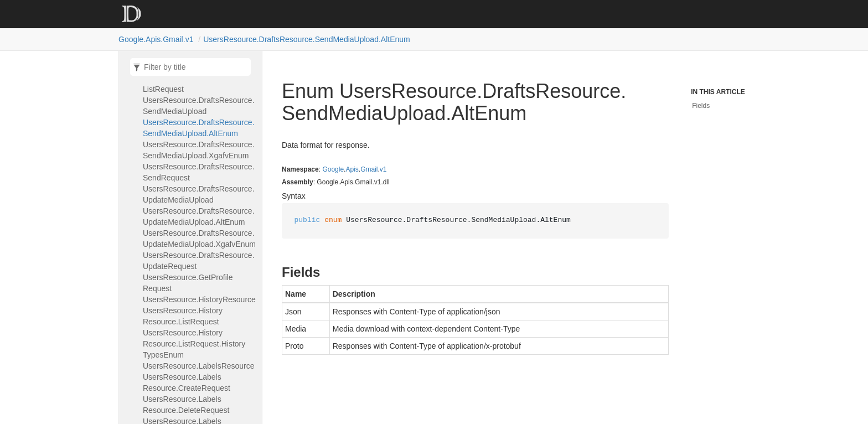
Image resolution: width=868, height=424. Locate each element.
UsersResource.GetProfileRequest (188, 283)
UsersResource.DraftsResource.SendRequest (199, 172)
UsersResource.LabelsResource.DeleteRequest (186, 405)
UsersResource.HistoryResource (199, 299)
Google (333, 169)
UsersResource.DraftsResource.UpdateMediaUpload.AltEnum (199, 216)
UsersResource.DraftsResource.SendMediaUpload (199, 106)
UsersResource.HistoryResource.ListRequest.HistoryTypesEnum (194, 344)
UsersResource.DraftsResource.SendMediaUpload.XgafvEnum (199, 150)
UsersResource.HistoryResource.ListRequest (183, 316)
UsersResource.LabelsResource (199, 366)
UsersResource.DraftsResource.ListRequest (199, 84)
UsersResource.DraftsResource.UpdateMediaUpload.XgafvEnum (199, 239)
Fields (701, 106)
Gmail (369, 169)
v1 (383, 169)
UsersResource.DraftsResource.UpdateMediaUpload (199, 194)
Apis (352, 169)
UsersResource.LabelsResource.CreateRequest (187, 382)
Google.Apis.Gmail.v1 (156, 39)
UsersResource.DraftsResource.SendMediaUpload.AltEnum (307, 39)
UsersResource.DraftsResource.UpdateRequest (199, 261)
